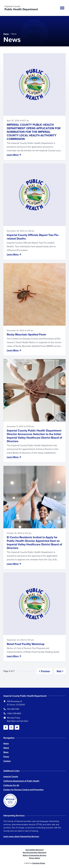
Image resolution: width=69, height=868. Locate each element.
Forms (6, 757)
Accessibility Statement (35, 850)
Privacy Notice (35, 858)
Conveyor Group (39, 863)
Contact (7, 761)
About (6, 748)
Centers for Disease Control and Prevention (23, 790)
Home (6, 34)
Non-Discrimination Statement (35, 852)
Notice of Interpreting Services (35, 855)
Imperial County (11, 777)
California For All (11, 785)
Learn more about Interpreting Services (21, 836)
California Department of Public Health (21, 781)
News (6, 752)
